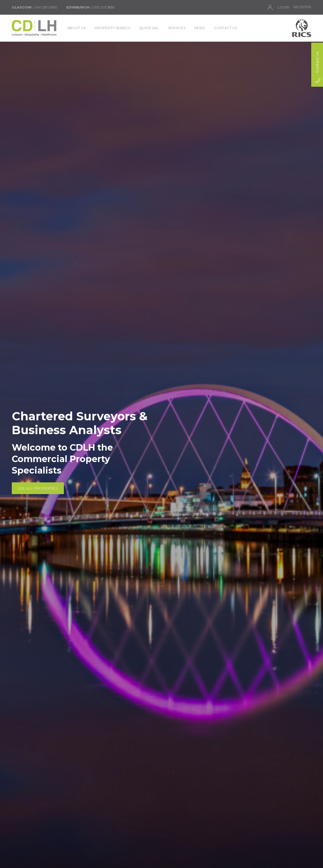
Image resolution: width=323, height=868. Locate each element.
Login (278, 7)
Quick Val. (149, 28)
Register (302, 7)
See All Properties (38, 488)
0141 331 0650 (35, 7)
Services (177, 28)
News (200, 28)
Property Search (112, 28)
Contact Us (225, 28)
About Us (76, 28)
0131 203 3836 (90, 7)
